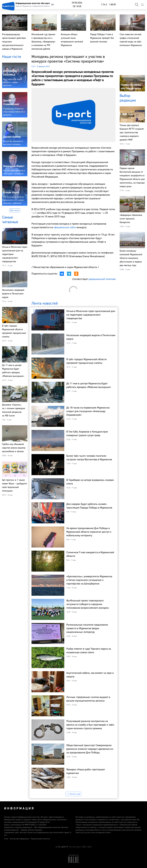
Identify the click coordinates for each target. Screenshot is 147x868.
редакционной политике (102, 279)
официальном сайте (65, 227)
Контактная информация (19, 839)
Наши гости (12, 57)
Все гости (15, 210)
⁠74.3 (104, 5)
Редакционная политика (40, 839)
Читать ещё (73, 794)
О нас (6, 839)
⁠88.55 (112, 5)
